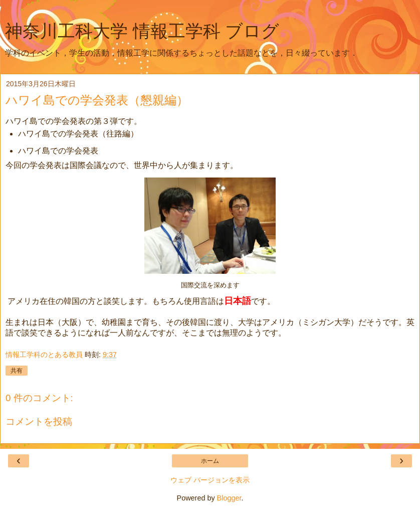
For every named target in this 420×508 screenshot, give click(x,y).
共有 (17, 371)
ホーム (210, 461)
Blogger (229, 498)
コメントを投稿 (39, 421)
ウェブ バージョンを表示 (210, 480)
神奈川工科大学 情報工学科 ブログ (142, 31)
